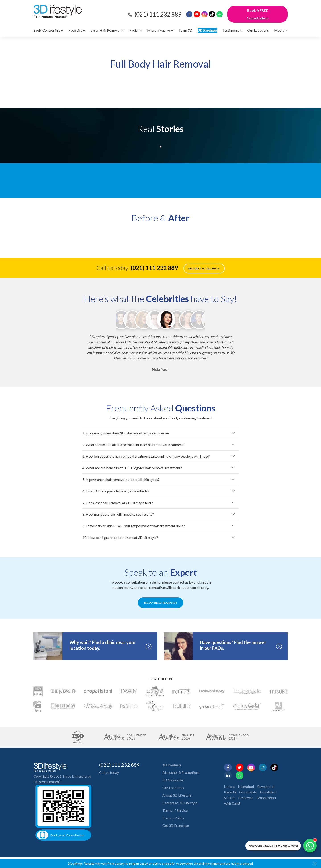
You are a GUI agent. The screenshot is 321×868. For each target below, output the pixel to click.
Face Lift (75, 30)
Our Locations (258, 30)
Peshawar (246, 798)
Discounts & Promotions (181, 772)
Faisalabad (268, 792)
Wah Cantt (232, 803)
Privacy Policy (173, 818)
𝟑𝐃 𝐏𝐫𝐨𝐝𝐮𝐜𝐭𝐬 (207, 30)
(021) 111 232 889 (158, 14)
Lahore (229, 786)
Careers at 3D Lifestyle (180, 803)
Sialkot (229, 798)
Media (279, 30)
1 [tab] (160, 146)
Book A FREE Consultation (258, 14)
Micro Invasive (158, 30)
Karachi (230, 792)
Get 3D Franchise (176, 825)
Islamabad (246, 786)
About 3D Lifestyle (177, 795)
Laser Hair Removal (105, 30)
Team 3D (185, 30)
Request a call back (204, 268)
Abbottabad (266, 798)
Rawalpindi (266, 786)
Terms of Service (175, 810)
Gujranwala (248, 792)
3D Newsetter (173, 780)
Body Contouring (47, 30)
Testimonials (232, 30)
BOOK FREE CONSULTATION (161, 603)
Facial (134, 30)
